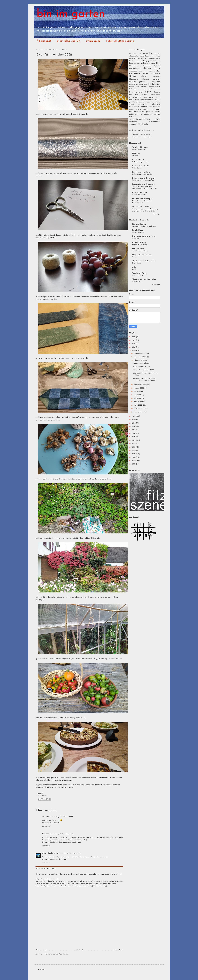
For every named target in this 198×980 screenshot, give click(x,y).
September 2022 (140, 385)
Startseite (80, 950)
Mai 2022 (138, 398)
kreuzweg (133, 92)
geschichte (134, 84)
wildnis (158, 119)
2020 (134, 420)
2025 (134, 340)
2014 (134, 440)
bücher (132, 66)
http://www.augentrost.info (144, 236)
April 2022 (138, 402)
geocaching (156, 82)
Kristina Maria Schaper (142, 199)
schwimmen (143, 104)
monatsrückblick (135, 97)
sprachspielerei (155, 107)
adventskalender (147, 56)
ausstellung (141, 59)
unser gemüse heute (150, 112)
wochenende (155, 122)
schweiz (132, 104)
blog (158, 63)
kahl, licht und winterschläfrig (143, 180)
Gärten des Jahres (139, 195)
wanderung (148, 114)
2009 (134, 457)
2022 (134, 351)
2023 (134, 347)
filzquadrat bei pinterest (141, 134)
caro (72, 785)
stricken (138, 109)
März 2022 (138, 405)
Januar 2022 (139, 412)
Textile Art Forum (140, 273)
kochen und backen (150, 89)
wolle (146, 124)
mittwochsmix (155, 95)
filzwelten (156, 79)
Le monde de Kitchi (141, 166)
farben (145, 73)
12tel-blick (148, 53)
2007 (134, 464)
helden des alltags (138, 87)
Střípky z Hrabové (140, 147)
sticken (131, 109)
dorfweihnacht (135, 69)
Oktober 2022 (140, 360)
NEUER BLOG (137, 275)
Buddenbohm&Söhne (141, 172)
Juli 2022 (138, 391)
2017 (134, 430)
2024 (134, 344)
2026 (134, 337)
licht (137, 95)
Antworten (46, 826)
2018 (134, 427)
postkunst (134, 102)
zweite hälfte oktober (142, 363)
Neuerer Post (41, 950)
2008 (134, 461)
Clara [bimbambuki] (51, 853)
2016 (134, 433)
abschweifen (134, 56)
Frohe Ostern (137, 168)
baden (158, 59)
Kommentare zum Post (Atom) (57, 954)
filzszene (146, 79)
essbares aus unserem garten (145, 71)
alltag (158, 56)
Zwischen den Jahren (140, 251)
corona (139, 66)
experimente (135, 73)
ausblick (132, 59)
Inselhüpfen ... (137, 282)
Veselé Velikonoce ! (139, 150)
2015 (134, 437)
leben (148, 92)
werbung (157, 114)
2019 (134, 423)
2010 (134, 454)
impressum (93, 41)
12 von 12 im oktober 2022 (143, 370)
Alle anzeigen (156, 214)
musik (145, 97)
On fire (135, 257)
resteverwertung (154, 102)
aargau (157, 54)
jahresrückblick (154, 87)
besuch (137, 61)
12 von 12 (45, 796)
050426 (135, 156)
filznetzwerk (157, 77)
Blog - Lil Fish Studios (142, 255)
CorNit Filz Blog (139, 243)
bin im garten (71, 14)
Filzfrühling (136, 239)
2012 (134, 447)
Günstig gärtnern (140, 193)
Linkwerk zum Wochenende (142, 174)
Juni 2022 (138, 395)
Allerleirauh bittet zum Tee (144, 261)
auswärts (151, 59)
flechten (133, 82)
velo (141, 114)
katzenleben (134, 89)
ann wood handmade (141, 207)
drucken (157, 69)
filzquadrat (44, 41)
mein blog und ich (69, 41)
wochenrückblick (136, 124)
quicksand (143, 102)
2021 (134, 416)
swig (134, 267)
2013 (134, 444)
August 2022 (139, 388)
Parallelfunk (138, 230)
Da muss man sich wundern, (144, 178)
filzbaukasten (155, 74)
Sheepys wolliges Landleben (144, 279)
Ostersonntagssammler (140, 162)
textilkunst (156, 109)
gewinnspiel (143, 84)
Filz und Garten (139, 224)
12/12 (134, 269)
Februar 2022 (139, 409)
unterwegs (134, 114)
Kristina (46, 834)
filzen (132, 76)
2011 (134, 450)
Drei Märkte (137, 263)
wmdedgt (133, 122)
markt (145, 95)
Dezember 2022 (140, 354)
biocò (153, 63)
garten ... (144, 82)
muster (151, 97)
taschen (146, 109)
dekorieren (147, 66)
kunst (140, 92)
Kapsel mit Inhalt (138, 232)
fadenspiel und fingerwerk (143, 184)
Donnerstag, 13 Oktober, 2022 (62, 817)
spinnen (144, 107)
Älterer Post (118, 950)
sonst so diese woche (142, 367)
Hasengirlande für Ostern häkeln (144, 226)
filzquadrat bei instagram (141, 137)
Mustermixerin (138, 249)
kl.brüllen (136, 154)
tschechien (133, 112)
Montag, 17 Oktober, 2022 (70, 853)
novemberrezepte (141, 100)
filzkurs (144, 76)
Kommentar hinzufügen (46, 869)
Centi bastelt (138, 160)
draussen (147, 68)
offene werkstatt (154, 100)
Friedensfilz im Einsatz (140, 245)
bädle (131, 61)
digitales (157, 66)
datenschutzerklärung (120, 41)
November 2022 (140, 357)
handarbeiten (154, 84)
